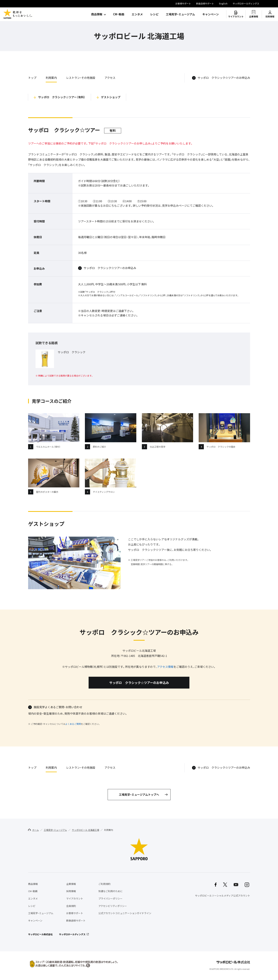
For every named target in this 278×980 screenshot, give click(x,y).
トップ (32, 78)
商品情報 (97, 14)
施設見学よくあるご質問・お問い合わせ (58, 707)
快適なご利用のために (110, 891)
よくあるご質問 (73, 724)
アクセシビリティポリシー (113, 906)
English (223, 4)
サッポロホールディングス (246, 4)
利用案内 (51, 78)
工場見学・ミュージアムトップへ (139, 795)
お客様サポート (183, 4)
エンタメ (137, 14)
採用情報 (270, 16)
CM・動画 (119, 14)
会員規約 (71, 906)
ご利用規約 (104, 884)
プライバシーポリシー (110, 898)
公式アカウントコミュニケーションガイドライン (125, 913)
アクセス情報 (165, 667)
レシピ (154, 14)
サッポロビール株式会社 (40, 934)
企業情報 (254, 16)
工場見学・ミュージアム (180, 14)
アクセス (110, 78)
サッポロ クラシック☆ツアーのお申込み (224, 78)
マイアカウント (236, 16)
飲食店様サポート (205, 4)
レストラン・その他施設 (81, 78)
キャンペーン (211, 14)
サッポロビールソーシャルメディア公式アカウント (223, 896)
